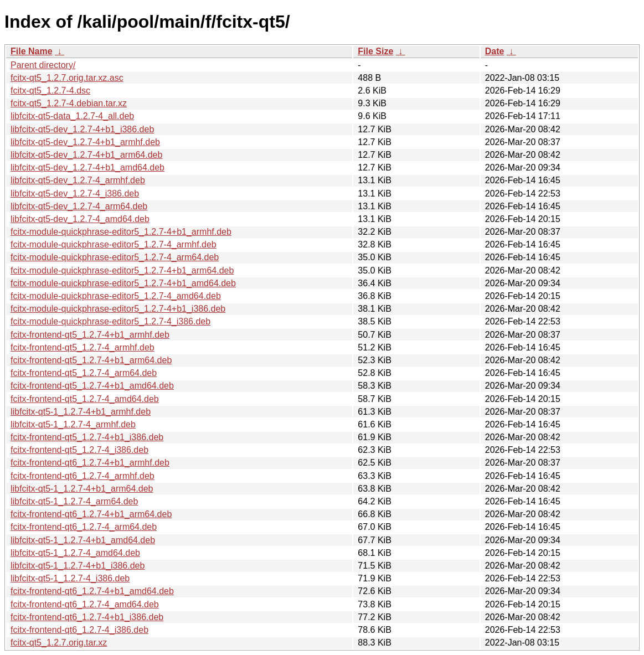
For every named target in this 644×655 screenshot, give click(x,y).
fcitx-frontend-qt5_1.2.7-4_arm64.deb (84, 373)
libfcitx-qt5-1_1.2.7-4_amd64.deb (75, 553)
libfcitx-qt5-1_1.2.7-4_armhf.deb (73, 424)
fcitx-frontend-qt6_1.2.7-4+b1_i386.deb (87, 617)
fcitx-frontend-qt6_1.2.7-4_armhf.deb (83, 476)
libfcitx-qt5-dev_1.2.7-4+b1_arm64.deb (86, 155)
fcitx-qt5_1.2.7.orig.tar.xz (59, 643)
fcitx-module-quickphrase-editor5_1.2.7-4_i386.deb (110, 321)
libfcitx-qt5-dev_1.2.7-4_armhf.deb (78, 180)
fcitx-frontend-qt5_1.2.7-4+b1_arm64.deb (91, 360)
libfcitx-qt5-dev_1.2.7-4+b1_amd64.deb (87, 167)
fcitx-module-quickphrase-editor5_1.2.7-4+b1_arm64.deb (122, 270)
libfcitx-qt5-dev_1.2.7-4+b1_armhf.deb (85, 142)
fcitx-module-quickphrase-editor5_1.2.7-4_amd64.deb (116, 296)
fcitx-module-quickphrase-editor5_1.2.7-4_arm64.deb (115, 257)
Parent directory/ (43, 65)
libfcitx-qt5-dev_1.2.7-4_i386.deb (75, 194)
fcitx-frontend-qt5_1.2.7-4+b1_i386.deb (87, 437)
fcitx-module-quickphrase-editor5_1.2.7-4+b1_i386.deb (118, 309)
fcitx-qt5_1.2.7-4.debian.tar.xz (69, 103)
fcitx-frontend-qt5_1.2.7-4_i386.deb (79, 450)
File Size (375, 51)
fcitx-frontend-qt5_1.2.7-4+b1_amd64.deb (92, 386)
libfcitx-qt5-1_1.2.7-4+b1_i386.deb (78, 566)
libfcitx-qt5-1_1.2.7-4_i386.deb (70, 578)
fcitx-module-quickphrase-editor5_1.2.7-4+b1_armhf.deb (121, 232)
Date (495, 51)
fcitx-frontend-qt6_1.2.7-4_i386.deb (79, 630)
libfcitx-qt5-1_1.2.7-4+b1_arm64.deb (82, 489)
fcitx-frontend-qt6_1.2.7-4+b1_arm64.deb (91, 514)
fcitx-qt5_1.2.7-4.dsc (50, 91)
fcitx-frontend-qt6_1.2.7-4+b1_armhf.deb (90, 463)
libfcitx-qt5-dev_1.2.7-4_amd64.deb (80, 219)
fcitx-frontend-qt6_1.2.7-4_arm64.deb (84, 527)
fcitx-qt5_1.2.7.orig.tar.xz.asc (67, 78)
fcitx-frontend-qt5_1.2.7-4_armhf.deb (83, 347)
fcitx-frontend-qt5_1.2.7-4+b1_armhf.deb (90, 335)
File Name (32, 51)
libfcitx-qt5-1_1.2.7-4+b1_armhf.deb (81, 412)
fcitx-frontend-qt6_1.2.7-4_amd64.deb (85, 604)
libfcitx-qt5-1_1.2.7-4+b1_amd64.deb (83, 540)
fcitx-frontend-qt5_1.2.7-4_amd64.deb (85, 399)
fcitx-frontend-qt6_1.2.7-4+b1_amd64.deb (92, 591)
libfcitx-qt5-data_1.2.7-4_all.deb (72, 116)
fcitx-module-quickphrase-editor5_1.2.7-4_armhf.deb (114, 244)
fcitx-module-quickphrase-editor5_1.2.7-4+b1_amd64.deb (123, 283)
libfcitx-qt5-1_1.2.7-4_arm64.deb (74, 501)
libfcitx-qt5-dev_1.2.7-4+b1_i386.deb (82, 129)
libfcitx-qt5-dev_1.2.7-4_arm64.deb (79, 206)
